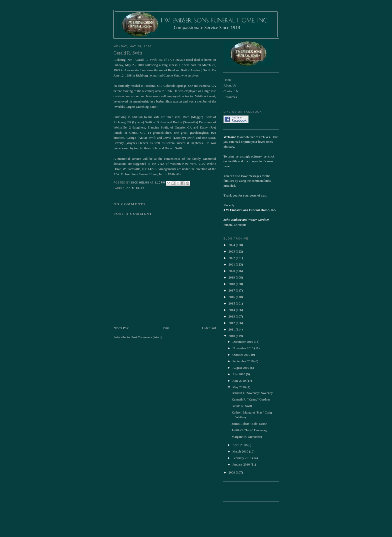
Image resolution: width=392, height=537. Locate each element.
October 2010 (242, 355)
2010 (232, 336)
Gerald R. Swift (242, 406)
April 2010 (240, 445)
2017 (232, 290)
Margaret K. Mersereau (247, 437)
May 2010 (239, 387)
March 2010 (241, 451)
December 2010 (243, 342)
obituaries (135, 188)
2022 (232, 258)
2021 (232, 264)
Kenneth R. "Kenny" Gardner (251, 399)
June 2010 (239, 381)
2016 (232, 297)
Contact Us (231, 91)
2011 (232, 329)
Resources (230, 97)
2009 (232, 472)
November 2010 (243, 348)
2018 (232, 284)
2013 (232, 316)
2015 (232, 303)
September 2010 (243, 361)
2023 (232, 251)
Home (165, 328)
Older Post (209, 328)
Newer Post (121, 328)
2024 (232, 245)
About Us (230, 85)
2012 (232, 323)
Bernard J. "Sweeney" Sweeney (252, 393)
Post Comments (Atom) (147, 337)
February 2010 (242, 458)
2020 (232, 271)
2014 (232, 310)
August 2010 (241, 368)
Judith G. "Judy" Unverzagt (249, 430)
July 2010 (239, 374)
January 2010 (242, 464)
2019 (232, 277)
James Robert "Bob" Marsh (249, 424)
